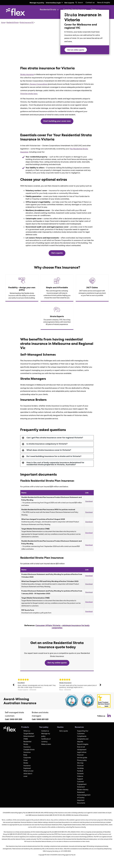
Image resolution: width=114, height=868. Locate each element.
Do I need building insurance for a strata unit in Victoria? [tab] (52, 456)
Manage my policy (37, 3)
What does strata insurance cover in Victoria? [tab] (46, 450)
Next (100, 685)
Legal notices (82, 752)
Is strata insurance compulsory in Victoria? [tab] (45, 444)
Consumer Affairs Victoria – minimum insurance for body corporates (62, 627)
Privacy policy (82, 760)
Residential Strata (49, 10)
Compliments (82, 736)
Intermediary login (54, 3)
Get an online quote (76, 50)
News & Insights (104, 3)
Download (89, 501)
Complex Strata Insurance (75, 10)
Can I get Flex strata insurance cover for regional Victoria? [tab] (52, 438)
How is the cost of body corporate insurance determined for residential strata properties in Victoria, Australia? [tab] (53, 464)
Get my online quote (57, 663)
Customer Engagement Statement (82, 784)
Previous (14, 685)
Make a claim (46, 744)
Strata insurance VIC (27, 23)
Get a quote (69, 3)
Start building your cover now (57, 121)
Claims (95, 10)
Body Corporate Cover (27, 758)
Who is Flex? (69, 15)
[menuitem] (90, 3)
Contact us (90, 3)
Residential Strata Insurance (27, 744)
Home (3, 23)
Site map (80, 763)
